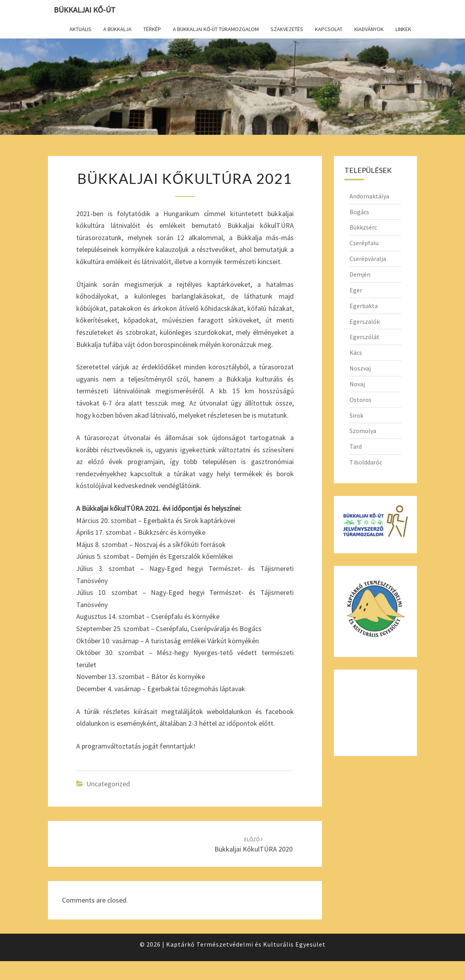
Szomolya (363, 431)
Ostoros (361, 400)
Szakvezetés (287, 29)
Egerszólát (364, 337)
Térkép (152, 29)
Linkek (403, 29)
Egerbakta (364, 306)
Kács (356, 352)
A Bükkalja (117, 29)
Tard (356, 446)
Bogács (359, 212)
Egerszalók (365, 321)
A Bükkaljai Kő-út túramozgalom (216, 29)
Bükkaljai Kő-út (85, 10)
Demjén (360, 274)
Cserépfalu (364, 243)
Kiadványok (369, 29)
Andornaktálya (369, 196)
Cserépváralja (368, 259)
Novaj (357, 384)
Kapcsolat (329, 29)
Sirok (356, 415)
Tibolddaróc (366, 462)
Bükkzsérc (363, 227)
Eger (356, 290)
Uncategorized (108, 784)
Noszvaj (360, 368)
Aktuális (81, 29)
